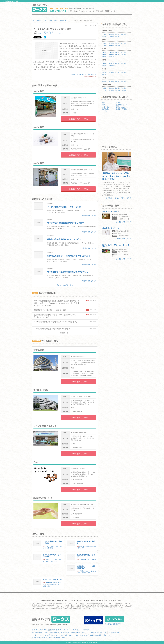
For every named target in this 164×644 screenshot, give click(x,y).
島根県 (111, 72)
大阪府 (117, 63)
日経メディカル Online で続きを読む (83, 74)
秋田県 (105, 36)
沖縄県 (125, 90)
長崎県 (117, 88)
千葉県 (105, 45)
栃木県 (111, 43)
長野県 (117, 52)
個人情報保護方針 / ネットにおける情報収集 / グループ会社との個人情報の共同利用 (56, 633)
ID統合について (85, 633)
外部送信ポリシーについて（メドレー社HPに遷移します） (49, 638)
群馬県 (117, 43)
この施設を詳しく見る (78, 119)
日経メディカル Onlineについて (65, 630)
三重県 (111, 57)
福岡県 (105, 88)
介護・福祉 (106, 107)
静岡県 (123, 54)
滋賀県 (105, 63)
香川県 (111, 81)
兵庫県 (123, 63)
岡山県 (117, 72)
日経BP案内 (86, 630)
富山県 (123, 52)
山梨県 (111, 52)
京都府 (111, 63)
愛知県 (105, 57)
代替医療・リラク (122, 105)
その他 (105, 111)
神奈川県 (118, 45)
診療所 (119, 103)
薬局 (123, 107)
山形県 (111, 36)
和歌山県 (112, 66)
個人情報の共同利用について (99, 633)
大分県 (105, 90)
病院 (104, 103)
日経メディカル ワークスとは (41, 630)
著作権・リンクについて (39, 635)
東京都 (111, 45)
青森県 (111, 34)
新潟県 (105, 52)
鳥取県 (105, 72)
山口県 (105, 75)
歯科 (104, 105)
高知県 (123, 81)
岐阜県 (117, 54)
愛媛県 (117, 81)
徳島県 (105, 81)
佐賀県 (111, 88)
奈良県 (105, 66)
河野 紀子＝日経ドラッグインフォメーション (50, 34)
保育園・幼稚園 (121, 109)
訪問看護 (106, 109)
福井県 (111, 54)
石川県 (105, 54)
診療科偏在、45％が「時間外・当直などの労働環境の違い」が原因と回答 (52, 584)
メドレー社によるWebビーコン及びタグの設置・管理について (92, 635)
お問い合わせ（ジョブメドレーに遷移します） (60, 635)
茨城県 (105, 43)
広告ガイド (78, 630)
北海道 (105, 34)
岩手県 (117, 34)
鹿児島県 (118, 90)
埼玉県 (123, 43)
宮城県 (123, 34)
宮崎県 (111, 90)
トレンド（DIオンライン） (46, 32)
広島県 (123, 72)
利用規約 (53, 630)
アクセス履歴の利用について (116, 633)
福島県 (117, 36)
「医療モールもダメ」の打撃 (88, 560)
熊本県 (123, 88)
